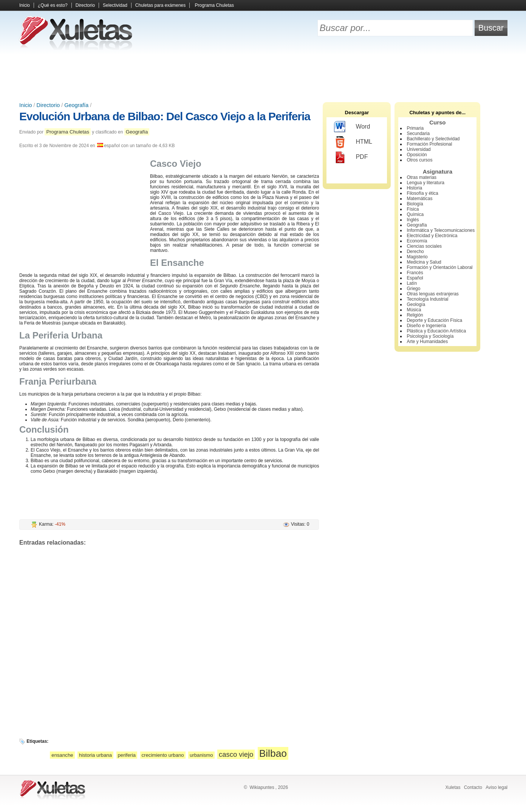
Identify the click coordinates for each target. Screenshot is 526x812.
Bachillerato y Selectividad (433, 139)
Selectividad (115, 5)
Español (415, 278)
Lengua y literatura (425, 183)
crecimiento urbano (163, 755)
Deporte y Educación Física (434, 320)
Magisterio (417, 257)
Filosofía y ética (422, 193)
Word (352, 127)
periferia (127, 755)
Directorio (85, 5)
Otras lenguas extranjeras (432, 294)
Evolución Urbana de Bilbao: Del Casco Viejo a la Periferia (165, 116)
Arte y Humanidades (427, 342)
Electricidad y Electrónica (432, 236)
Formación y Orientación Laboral (439, 267)
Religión (415, 315)
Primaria (415, 128)
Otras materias (422, 177)
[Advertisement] (263, 76)
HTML (353, 142)
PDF (351, 157)
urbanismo (201, 755)
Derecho (415, 252)
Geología (416, 304)
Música (414, 310)
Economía (417, 241)
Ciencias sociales (424, 246)
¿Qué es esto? (53, 5)
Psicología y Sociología (430, 336)
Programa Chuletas (214, 5)
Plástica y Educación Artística (436, 331)
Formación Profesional (429, 144)
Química (415, 214)
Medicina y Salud (424, 262)
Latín (412, 283)
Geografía (76, 105)
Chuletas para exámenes (160, 5)
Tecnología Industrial (427, 299)
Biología (415, 204)
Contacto (473, 787)
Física (413, 209)
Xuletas (453, 787)
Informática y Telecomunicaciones (441, 230)
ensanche (62, 755)
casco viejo (236, 754)
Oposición (417, 155)
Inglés (413, 220)
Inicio (25, 5)
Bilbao (273, 753)
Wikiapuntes (262, 787)
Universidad (418, 149)
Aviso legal (497, 787)
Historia (414, 188)
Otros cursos (419, 160)
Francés (415, 273)
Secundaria (418, 134)
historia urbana (95, 755)
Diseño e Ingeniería (426, 326)
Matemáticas (419, 199)
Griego (413, 289)
